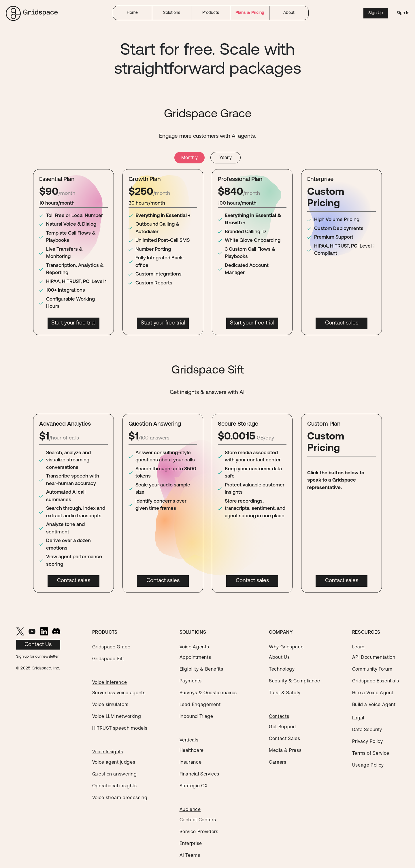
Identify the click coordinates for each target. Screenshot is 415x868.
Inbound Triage (196, 717)
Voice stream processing (120, 798)
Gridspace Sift (108, 659)
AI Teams (190, 856)
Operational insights (115, 786)
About (289, 13)
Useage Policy (368, 765)
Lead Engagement (200, 705)
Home (132, 13)
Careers (278, 763)
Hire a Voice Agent (373, 693)
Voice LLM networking (117, 717)
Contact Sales (284, 739)
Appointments (195, 658)
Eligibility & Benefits (201, 669)
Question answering (115, 774)
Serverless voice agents (119, 693)
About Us (279, 658)
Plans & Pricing (250, 13)
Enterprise (191, 844)
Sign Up (376, 13)
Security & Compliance (294, 681)
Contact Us (38, 645)
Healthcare (192, 751)
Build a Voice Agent (374, 705)
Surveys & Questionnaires (208, 693)
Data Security (367, 730)
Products (211, 13)
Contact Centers (198, 820)
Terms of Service (371, 754)
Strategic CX (194, 786)
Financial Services (200, 774)
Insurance (191, 763)
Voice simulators (110, 705)
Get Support (283, 727)
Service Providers (199, 832)
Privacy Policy (368, 742)
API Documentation (374, 658)
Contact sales (342, 323)
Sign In (403, 13)
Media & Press (285, 751)
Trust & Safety (285, 693)
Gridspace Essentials (376, 681)
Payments (191, 681)
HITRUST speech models (120, 729)
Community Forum (372, 669)
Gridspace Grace (111, 647)
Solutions (172, 13)
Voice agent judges (114, 763)
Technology (282, 669)
